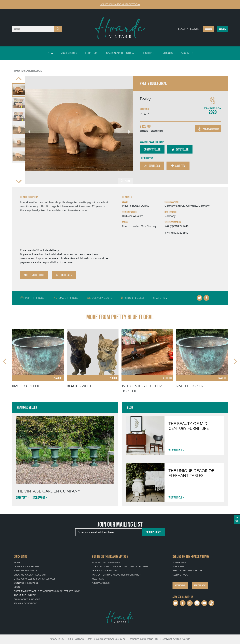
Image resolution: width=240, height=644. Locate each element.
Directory (21, 497)
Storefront (39, 497)
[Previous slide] (19, 79)
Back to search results (28, 71)
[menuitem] (19, 90)
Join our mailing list (26, 571)
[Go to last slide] (31, 130)
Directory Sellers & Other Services (35, 579)
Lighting (149, 53)
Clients (222, 29)
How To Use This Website (106, 562)
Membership (179, 562)
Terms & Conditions (25, 603)
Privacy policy (57, 639)
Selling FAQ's (180, 575)
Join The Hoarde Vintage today (120, 4)
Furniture (92, 53)
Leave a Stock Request (27, 567)
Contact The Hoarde (26, 583)
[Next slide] (19, 181)
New (50, 53)
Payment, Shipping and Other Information (117, 575)
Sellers (209, 29)
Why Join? (178, 567)
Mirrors (168, 53)
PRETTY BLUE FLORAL (136, 206)
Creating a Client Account (30, 575)
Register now (200, 585)
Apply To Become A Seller (187, 571)
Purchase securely (208, 129)
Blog (17, 587)
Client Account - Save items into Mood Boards (120, 567)
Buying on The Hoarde (27, 599)
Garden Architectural (121, 53)
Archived (187, 53)
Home (17, 562)
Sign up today (153, 532)
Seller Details (64, 275)
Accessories (69, 53)
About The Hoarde (25, 595)
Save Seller (180, 149)
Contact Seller (152, 149)
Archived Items (101, 583)
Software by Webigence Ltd (176, 639)
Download (152, 166)
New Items (98, 579)
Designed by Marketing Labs (144, 639)
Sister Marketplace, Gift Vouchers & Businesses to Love (47, 591)
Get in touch (180, 585)
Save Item (178, 166)
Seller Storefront (34, 275)
